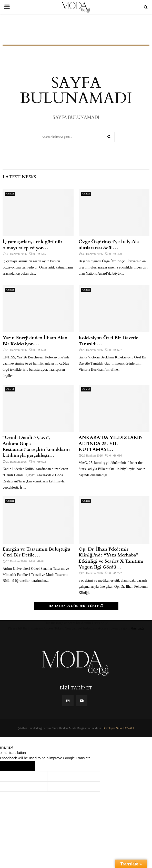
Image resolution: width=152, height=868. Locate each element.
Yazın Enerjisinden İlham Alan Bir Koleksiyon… (35, 341)
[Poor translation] (25, 766)
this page (138, 628)
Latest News (19, 177)
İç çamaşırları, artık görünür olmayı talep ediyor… (32, 245)
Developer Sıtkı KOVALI (118, 728)
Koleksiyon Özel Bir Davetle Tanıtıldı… (109, 341)
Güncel (10, 194)
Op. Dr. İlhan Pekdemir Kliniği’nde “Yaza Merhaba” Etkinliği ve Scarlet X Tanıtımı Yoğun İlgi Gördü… (111, 558)
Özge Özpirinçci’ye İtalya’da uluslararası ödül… (109, 245)
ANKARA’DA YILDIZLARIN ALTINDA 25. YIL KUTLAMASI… (111, 443)
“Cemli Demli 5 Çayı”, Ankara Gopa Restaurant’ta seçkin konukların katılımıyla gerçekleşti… (36, 446)
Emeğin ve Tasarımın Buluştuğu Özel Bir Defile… (36, 552)
